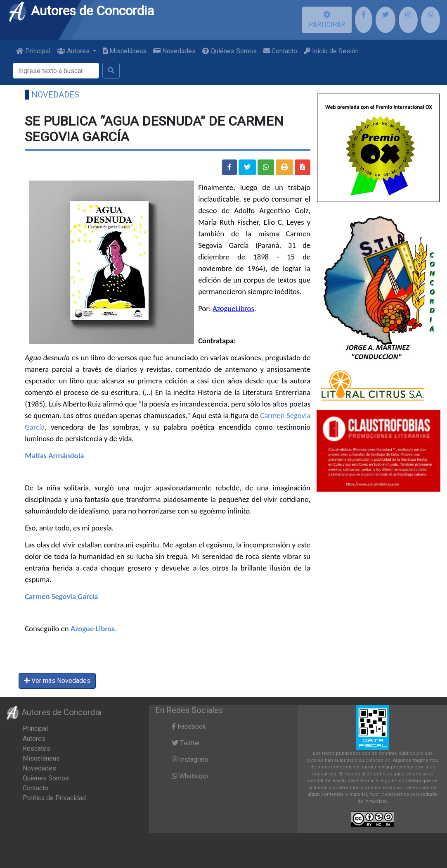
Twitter (186, 743)
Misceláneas (125, 51)
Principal (33, 51)
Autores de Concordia (81, 11)
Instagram (190, 760)
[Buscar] (56, 71)
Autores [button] (74, 51)
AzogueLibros (233, 308)
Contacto (280, 51)
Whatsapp (190, 776)
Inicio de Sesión (331, 51)
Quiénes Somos (229, 51)
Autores (34, 738)
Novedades (174, 51)
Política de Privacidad (54, 798)
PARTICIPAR (327, 20)
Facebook (189, 727)
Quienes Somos (46, 778)
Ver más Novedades (57, 681)
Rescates (37, 748)
